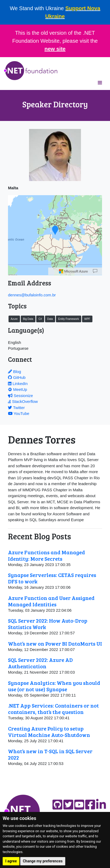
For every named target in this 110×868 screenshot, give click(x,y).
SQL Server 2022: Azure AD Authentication (40, 663)
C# (40, 319)
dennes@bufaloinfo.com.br (32, 295)
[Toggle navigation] (100, 83)
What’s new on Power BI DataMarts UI (55, 643)
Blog (15, 372)
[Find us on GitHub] (57, 804)
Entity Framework (68, 319)
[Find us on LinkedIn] (101, 804)
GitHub (17, 377)
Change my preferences (43, 861)
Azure (14, 319)
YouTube (19, 413)
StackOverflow (23, 401)
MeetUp (18, 389)
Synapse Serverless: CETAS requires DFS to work (52, 578)
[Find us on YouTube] (79, 804)
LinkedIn (18, 384)
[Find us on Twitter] (68, 804)
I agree (11, 861)
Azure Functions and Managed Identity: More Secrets (46, 555)
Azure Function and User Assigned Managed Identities (51, 601)
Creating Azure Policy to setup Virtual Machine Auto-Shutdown (49, 732)
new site (55, 49)
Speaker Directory (55, 104)
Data (50, 319)
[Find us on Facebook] (90, 804)
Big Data (28, 319)
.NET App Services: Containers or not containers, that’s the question (53, 709)
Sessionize (21, 396)
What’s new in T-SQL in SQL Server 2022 (50, 754)
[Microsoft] (74, 271)
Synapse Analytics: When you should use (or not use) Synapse (54, 686)
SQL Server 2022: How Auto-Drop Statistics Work (48, 624)
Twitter (16, 408)
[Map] (95, 271)
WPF (87, 319)
